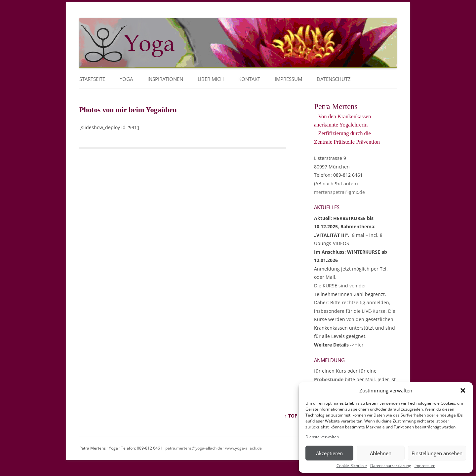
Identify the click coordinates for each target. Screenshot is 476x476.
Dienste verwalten (322, 437)
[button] (463, 390)
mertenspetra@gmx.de (339, 192)
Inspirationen (165, 79)
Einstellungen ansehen (437, 453)
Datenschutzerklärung (391, 466)
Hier (359, 345)
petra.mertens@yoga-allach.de (194, 448)
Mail (370, 379)
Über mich (211, 79)
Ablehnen (381, 453)
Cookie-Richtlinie (352, 466)
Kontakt (249, 79)
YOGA (126, 79)
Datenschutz (334, 79)
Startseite (92, 79)
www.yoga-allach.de (243, 448)
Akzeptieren (329, 453)
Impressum (425, 466)
